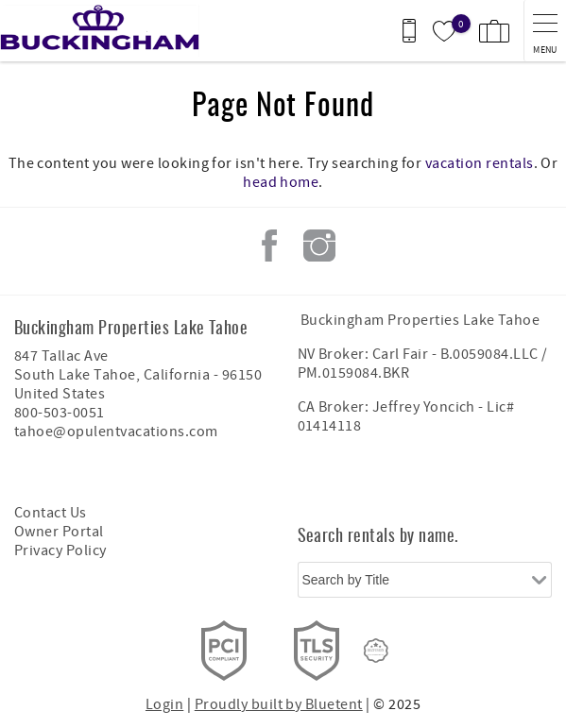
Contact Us (51, 513)
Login (164, 704)
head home (281, 182)
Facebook (269, 245)
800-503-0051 (60, 413)
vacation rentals (480, 163)
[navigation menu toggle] (545, 31)
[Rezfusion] (376, 651)
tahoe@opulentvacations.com (116, 432)
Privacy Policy (60, 550)
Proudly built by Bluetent (279, 704)
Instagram (319, 245)
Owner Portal (59, 532)
